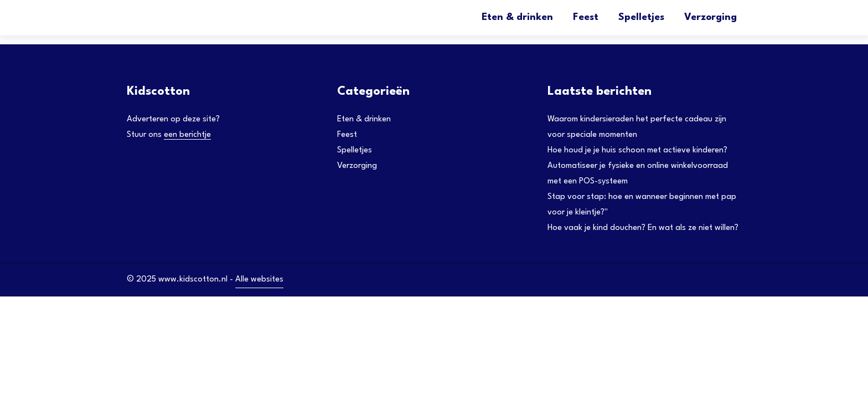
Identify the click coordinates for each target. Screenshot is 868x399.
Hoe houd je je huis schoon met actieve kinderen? (637, 150)
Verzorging (711, 17)
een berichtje (187, 135)
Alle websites (259, 280)
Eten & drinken (517, 17)
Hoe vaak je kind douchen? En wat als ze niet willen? (643, 228)
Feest (586, 17)
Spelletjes (641, 17)
